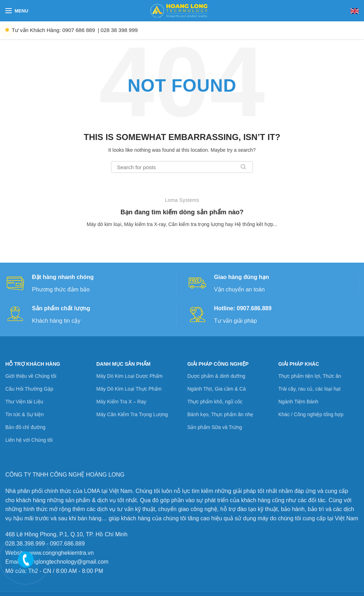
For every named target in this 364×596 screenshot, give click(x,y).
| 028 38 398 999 (118, 30)
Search (243, 167)
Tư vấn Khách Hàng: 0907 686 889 (53, 30)
